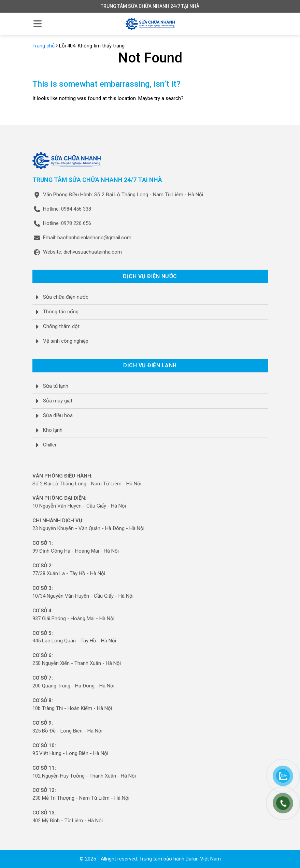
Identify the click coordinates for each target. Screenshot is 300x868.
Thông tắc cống (61, 312)
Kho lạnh (53, 430)
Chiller (50, 445)
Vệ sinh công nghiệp (66, 341)
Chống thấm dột (61, 326)
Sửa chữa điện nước (66, 297)
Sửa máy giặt (58, 401)
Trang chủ (44, 46)
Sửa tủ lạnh (56, 386)
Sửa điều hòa (58, 415)
